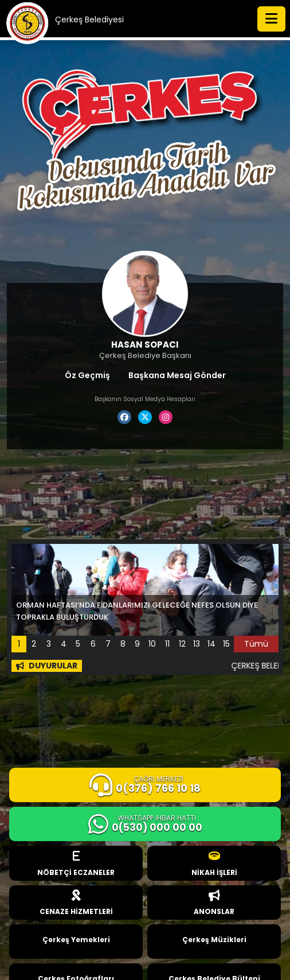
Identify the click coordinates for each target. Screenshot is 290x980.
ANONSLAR (214, 903)
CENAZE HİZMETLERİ (76, 903)
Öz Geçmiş (87, 375)
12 (182, 644)
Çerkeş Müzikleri (214, 940)
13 (197, 644)
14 (211, 644)
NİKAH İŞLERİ (214, 864)
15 (226, 644)
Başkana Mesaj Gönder (177, 375)
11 (167, 644)
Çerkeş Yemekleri (76, 940)
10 (152, 644)
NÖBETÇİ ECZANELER (76, 864)
